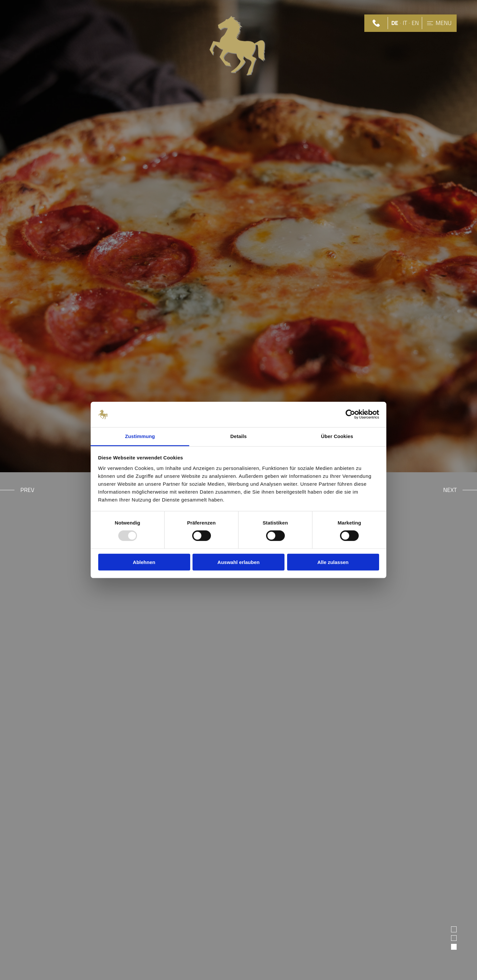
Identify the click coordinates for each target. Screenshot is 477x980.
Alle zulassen (333, 562)
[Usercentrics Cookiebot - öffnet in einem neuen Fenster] (350, 414)
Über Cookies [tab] (337, 436)
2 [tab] (454, 938)
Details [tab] (238, 436)
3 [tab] (454, 947)
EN (415, 23)
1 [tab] (454, 929)
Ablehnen (144, 562)
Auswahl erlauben (238, 562)
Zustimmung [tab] (140, 436)
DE (395, 23)
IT (405, 23)
